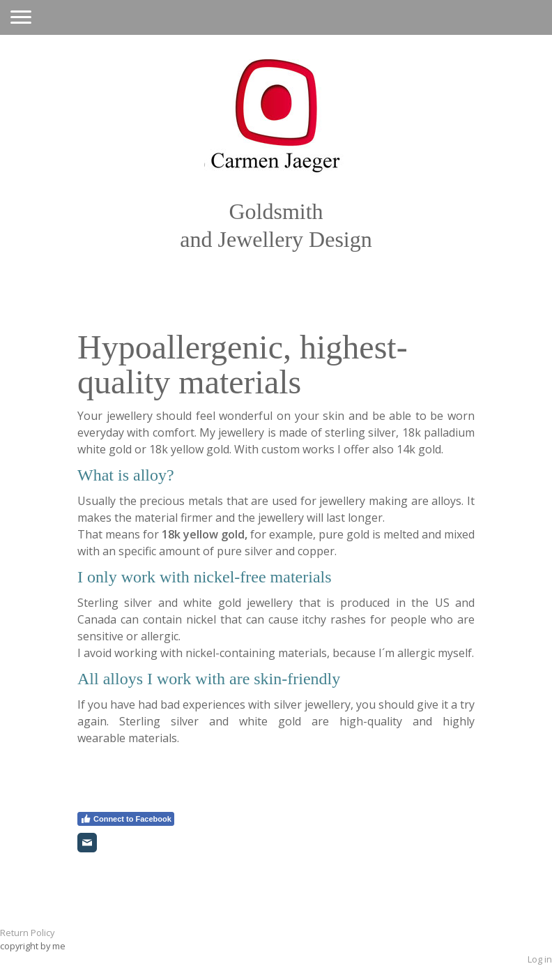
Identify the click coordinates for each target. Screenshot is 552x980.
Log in (540, 959)
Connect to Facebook (126, 819)
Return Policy (27, 933)
